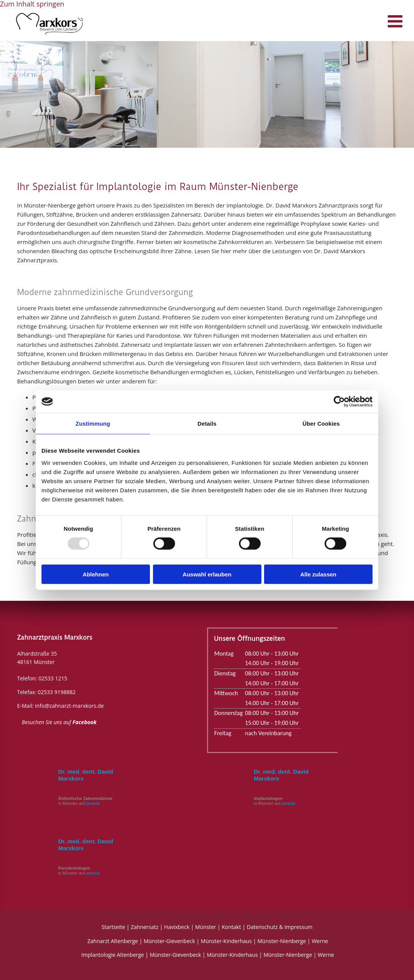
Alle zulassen (318, 574)
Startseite (113, 927)
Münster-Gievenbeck (170, 941)
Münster (206, 927)
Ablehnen (96, 574)
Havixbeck (177, 927)
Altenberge (124, 941)
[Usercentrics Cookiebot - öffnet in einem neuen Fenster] (339, 402)
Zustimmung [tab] (93, 424)
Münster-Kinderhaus (226, 941)
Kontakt (232, 927)
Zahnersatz (145, 927)
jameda (93, 803)
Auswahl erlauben (207, 574)
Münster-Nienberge (282, 941)
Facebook (85, 722)
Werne (320, 941)
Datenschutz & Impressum (279, 927)
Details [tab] (207, 424)
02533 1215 (53, 678)
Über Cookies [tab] (321, 424)
